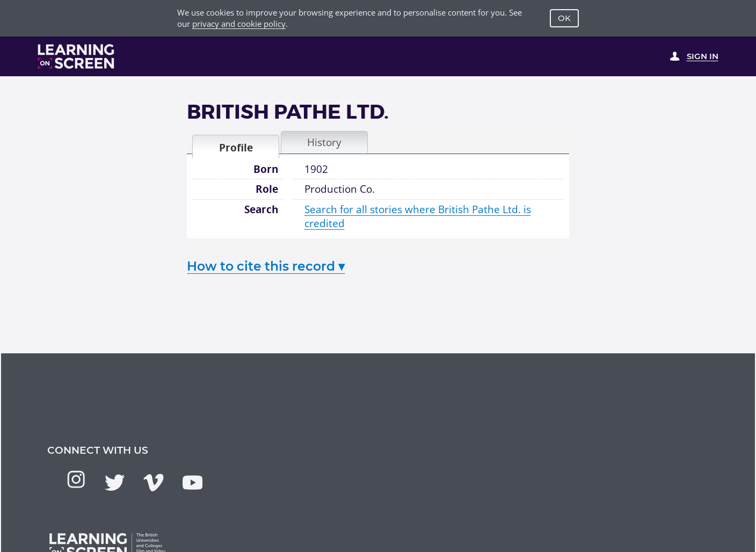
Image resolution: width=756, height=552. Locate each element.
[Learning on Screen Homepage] (76, 56)
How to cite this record (266, 266)
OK (564, 18)
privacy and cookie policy (239, 24)
